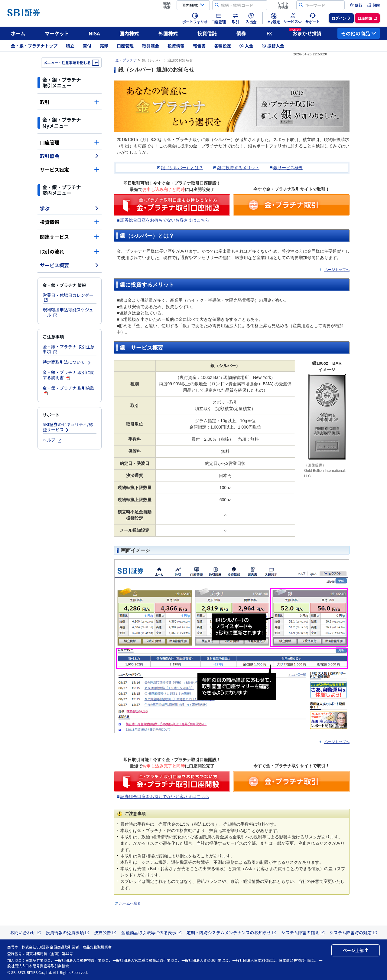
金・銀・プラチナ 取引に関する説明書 (68, 375)
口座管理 (125, 46)
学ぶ (70, 208)
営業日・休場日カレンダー (68, 297)
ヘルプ (52, 440)
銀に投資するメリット (238, 168)
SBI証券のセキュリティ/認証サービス (68, 427)
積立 (70, 46)
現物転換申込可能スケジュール (68, 312)
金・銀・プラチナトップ (34, 46)
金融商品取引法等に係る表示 (151, 932)
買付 (87, 46)
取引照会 (151, 46)
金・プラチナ (126, 60)
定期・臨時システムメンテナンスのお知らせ (231, 932)
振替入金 (273, 46)
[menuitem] (356, 5)
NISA (94, 33)
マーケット (57, 33)
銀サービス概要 (288, 168)
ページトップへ (337, 270)
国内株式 (129, 33)
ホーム (18, 33)
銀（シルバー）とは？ (182, 168)
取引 (70, 102)
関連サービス (70, 237)
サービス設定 (70, 169)
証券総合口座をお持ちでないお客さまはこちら (165, 220)
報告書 (199, 46)
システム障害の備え (303, 932)
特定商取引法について (67, 362)
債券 (241, 33)
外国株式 (168, 33)
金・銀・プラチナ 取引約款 (68, 390)
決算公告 (105, 932)
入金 (246, 46)
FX (269, 33)
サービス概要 (70, 265)
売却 (104, 46)
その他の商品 (359, 33)
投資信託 (207, 33)
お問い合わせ (25, 932)
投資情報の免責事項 (67, 932)
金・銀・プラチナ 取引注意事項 (68, 349)
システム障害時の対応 (353, 932)
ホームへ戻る (130, 903)
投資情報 (176, 46)
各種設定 (223, 46)
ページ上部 (356, 950)
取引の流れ (70, 252)
